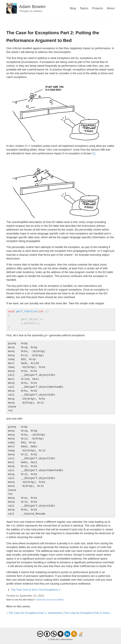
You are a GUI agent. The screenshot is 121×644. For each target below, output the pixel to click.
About (111, 8)
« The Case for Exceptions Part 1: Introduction (34, 613)
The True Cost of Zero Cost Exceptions (34, 590)
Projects (98, 8)
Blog (73, 8)
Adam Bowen (32, 7)
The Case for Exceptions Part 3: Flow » (88, 613)
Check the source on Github (50, 600)
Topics (84, 8)
